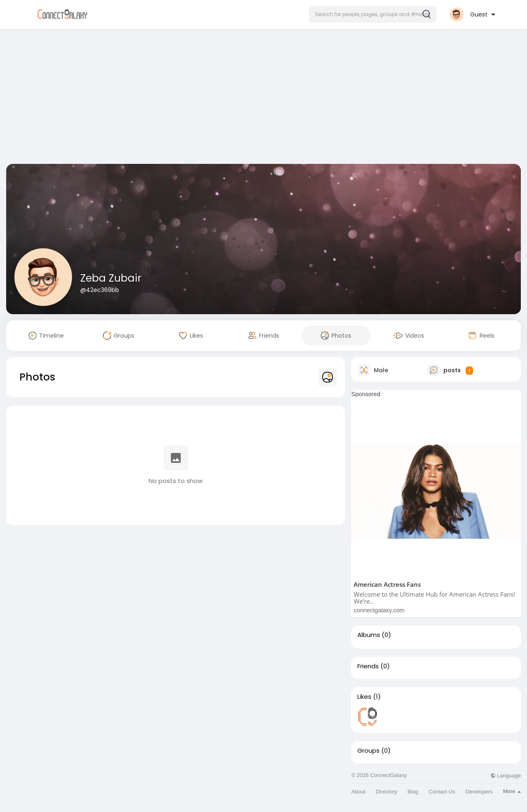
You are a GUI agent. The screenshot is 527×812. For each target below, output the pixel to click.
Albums (369, 635)
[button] (373, 14)
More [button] (512, 791)
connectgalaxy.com (379, 610)
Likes (364, 697)
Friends (368, 666)
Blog (413, 792)
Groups (368, 751)
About (358, 792)
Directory (387, 792)
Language (506, 776)
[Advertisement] (263, 98)
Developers (479, 792)
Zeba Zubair (111, 278)
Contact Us (442, 792)
